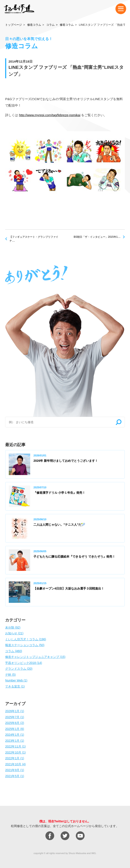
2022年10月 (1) (15, 752)
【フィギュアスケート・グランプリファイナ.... (34, 239)
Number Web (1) (16, 680)
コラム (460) (14, 651)
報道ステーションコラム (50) (25, 645)
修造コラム (34, 25)
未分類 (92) (13, 627)
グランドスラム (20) (19, 669)
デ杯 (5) (10, 675)
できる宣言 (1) (15, 686)
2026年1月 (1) (15, 711)
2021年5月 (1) (15, 776)
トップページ (13, 25)
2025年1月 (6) (15, 729)
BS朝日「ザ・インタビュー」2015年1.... (97, 237)
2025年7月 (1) (15, 717)
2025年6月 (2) (15, 723)
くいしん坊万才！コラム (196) (26, 639)
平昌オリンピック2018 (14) (24, 663)
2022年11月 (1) (15, 746)
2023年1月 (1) (15, 741)
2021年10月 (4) (15, 764)
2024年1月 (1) (15, 735)
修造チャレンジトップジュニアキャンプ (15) (35, 657)
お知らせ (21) (14, 633)
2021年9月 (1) (15, 770)
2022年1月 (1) (15, 758)
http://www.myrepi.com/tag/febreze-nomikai (50, 115)
